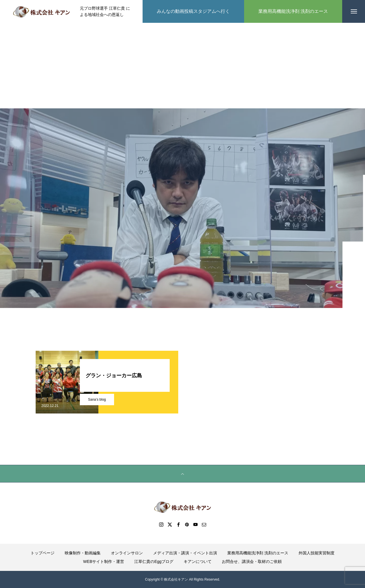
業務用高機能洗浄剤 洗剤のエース (258, 553)
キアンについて (198, 561)
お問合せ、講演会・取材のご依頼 (252, 561)
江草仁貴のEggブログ (154, 561)
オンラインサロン (127, 553)
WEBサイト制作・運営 (104, 561)
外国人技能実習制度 (317, 553)
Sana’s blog (97, 400)
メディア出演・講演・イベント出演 (185, 553)
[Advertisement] (182, 66)
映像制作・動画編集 (83, 553)
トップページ (42, 553)
